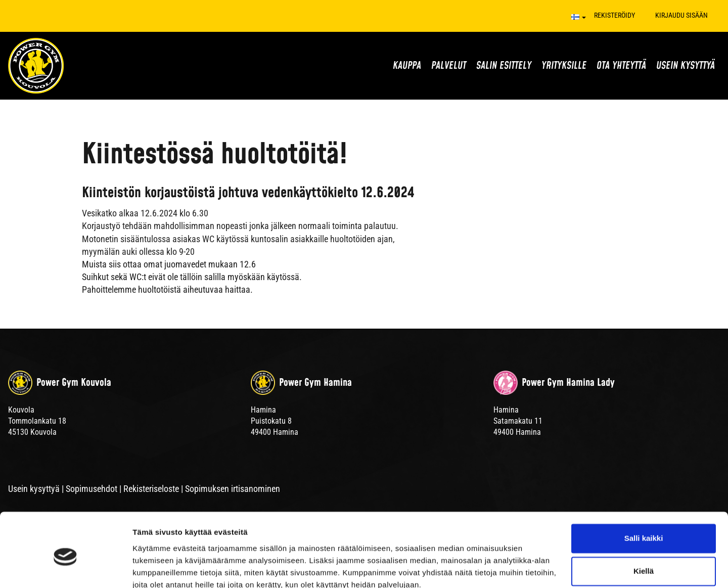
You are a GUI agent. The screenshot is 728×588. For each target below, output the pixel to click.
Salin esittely (504, 66)
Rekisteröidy (615, 15)
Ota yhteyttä (621, 66)
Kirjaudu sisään (681, 15)
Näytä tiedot (154, 568)
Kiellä (644, 527)
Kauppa (407, 66)
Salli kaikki (644, 494)
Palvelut (449, 66)
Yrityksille (564, 66)
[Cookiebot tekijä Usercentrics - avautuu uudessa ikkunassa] (65, 568)
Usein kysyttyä (686, 66)
